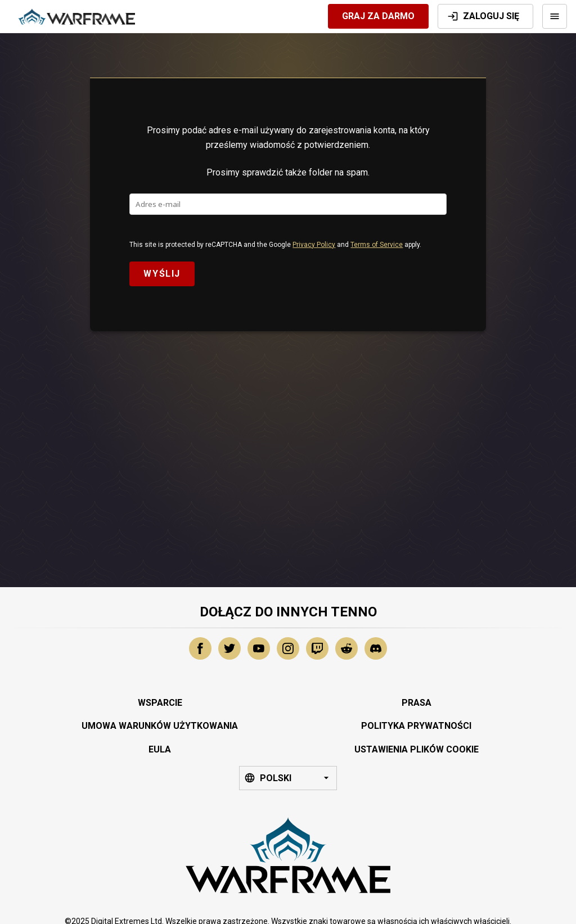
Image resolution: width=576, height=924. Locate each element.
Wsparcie (160, 703)
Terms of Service (377, 245)
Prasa (417, 703)
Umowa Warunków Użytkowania (160, 726)
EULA (160, 749)
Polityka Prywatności (416, 726)
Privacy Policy (314, 245)
